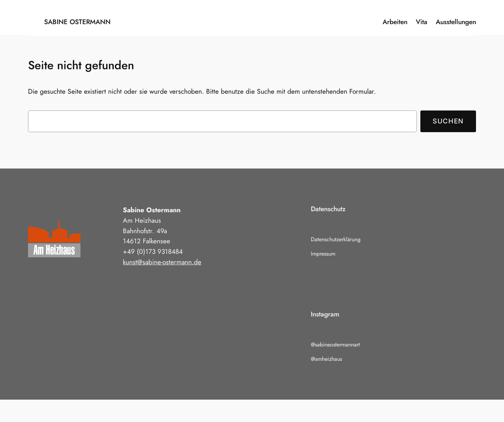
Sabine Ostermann (77, 22)
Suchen (448, 121)
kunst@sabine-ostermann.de (162, 262)
